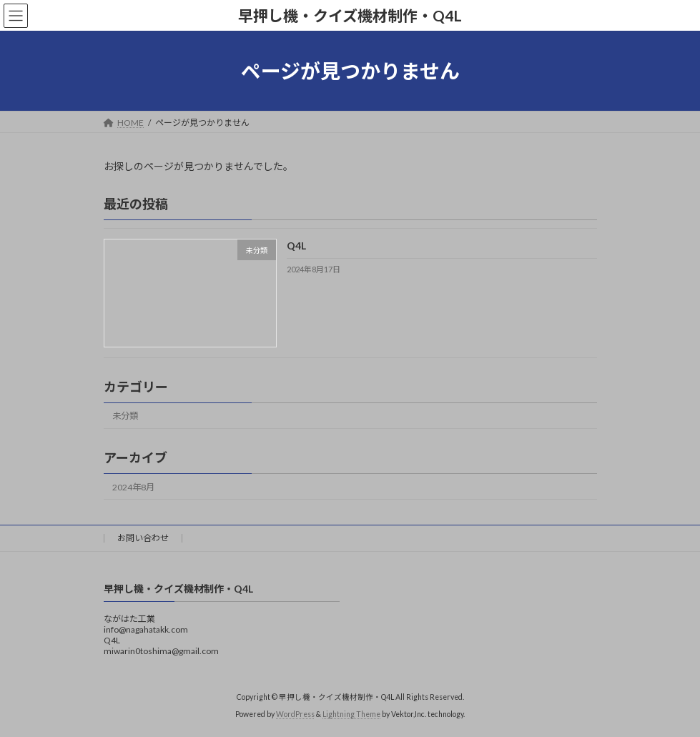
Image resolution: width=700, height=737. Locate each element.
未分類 (125, 416)
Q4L (296, 246)
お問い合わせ (143, 538)
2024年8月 (133, 487)
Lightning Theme (351, 715)
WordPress (295, 715)
